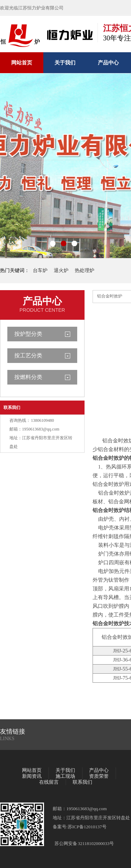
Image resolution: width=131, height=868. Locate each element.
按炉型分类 (28, 334)
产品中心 (108, 63)
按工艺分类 (28, 355)
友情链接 (13, 731)
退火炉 (61, 270)
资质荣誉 (99, 776)
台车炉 (40, 270)
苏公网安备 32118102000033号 (84, 843)
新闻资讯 (32, 776)
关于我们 (65, 63)
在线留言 (49, 782)
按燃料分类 (28, 377)
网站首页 (22, 63)
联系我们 (12, 408)
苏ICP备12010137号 (87, 827)
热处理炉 (85, 270)
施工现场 (65, 776)
